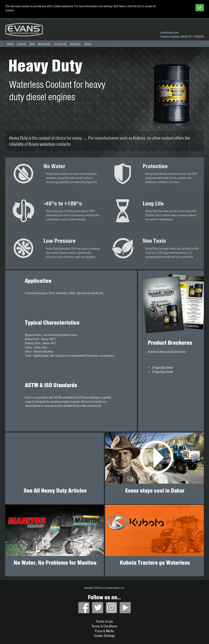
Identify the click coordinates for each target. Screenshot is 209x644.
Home (10, 44)
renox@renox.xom (169, 33)
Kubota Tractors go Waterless (155, 563)
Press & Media (104, 631)
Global (88, 44)
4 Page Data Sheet (162, 372)
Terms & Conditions (104, 626)
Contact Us (60, 44)
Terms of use (104, 621)
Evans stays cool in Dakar (155, 491)
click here (118, 6)
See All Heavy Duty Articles (55, 491)
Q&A (32, 44)
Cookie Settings (104, 636)
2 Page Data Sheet (162, 368)
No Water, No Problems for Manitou (55, 563)
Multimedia (44, 44)
